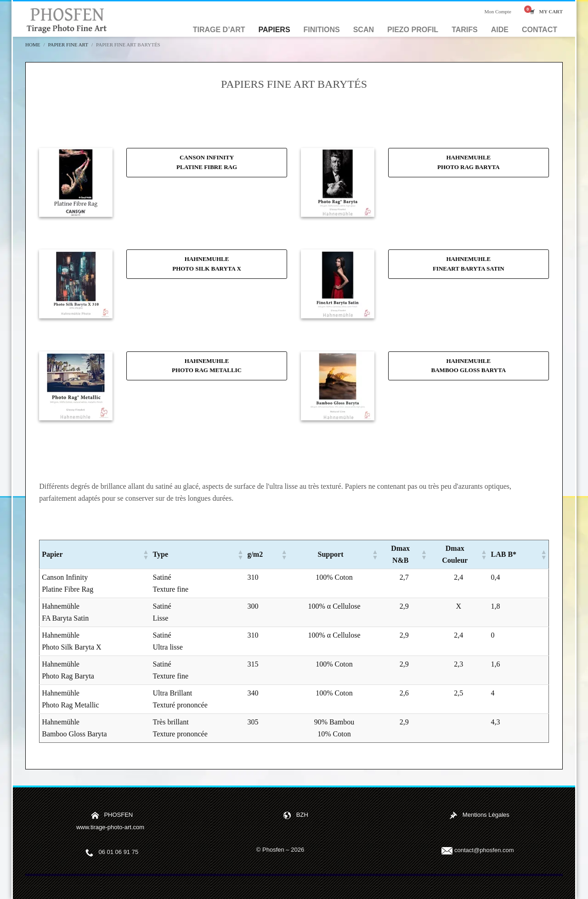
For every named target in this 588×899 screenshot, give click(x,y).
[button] (146, 554)
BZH (302, 815)
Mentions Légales (486, 815)
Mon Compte (498, 11)
